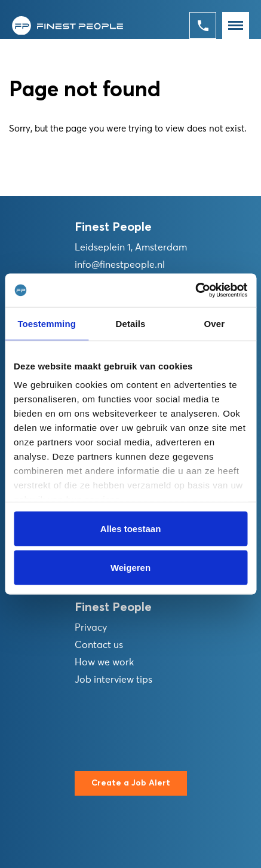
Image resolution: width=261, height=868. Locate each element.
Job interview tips (113, 680)
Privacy (91, 628)
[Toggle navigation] (236, 25)
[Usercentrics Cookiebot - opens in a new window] (195, 291)
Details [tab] (131, 323)
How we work (104, 662)
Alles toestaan (131, 528)
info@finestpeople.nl (120, 265)
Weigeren (130, 568)
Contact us (99, 645)
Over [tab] (215, 323)
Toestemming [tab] (47, 323)
